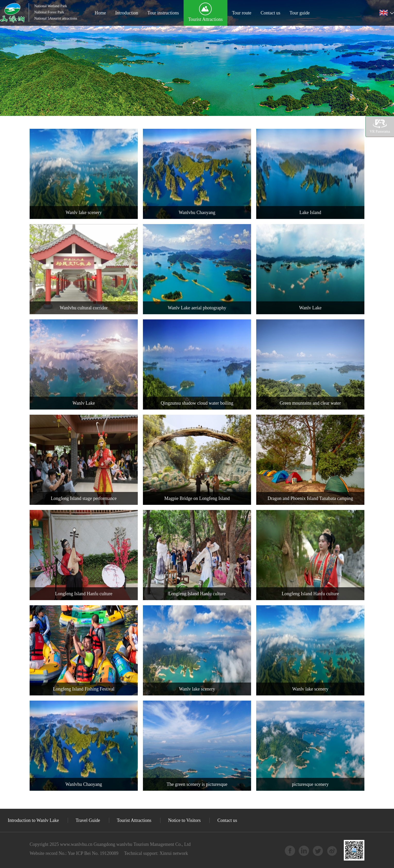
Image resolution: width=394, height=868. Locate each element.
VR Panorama (380, 126)
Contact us (271, 13)
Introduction (127, 13)
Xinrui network (173, 853)
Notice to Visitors (185, 820)
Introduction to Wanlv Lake (33, 820)
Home (100, 13)
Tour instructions (163, 13)
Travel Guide (88, 820)
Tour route (242, 13)
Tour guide (300, 13)
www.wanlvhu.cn (76, 844)
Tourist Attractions (205, 19)
